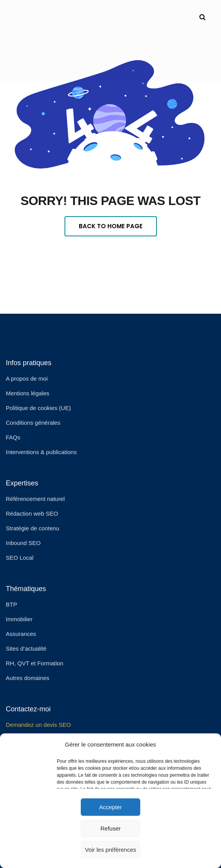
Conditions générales (33, 423)
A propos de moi (27, 378)
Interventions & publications (41, 452)
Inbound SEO (23, 543)
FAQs (13, 437)
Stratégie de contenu (32, 528)
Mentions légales (28, 393)
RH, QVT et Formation (35, 663)
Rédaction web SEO (32, 513)
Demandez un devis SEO (38, 725)
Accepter (110, 807)
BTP (11, 604)
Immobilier (19, 619)
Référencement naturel (35, 499)
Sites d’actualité (26, 648)
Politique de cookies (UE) (38, 408)
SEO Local (20, 558)
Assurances (21, 634)
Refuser (111, 828)
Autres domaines (28, 678)
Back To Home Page (111, 226)
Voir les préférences (111, 850)
